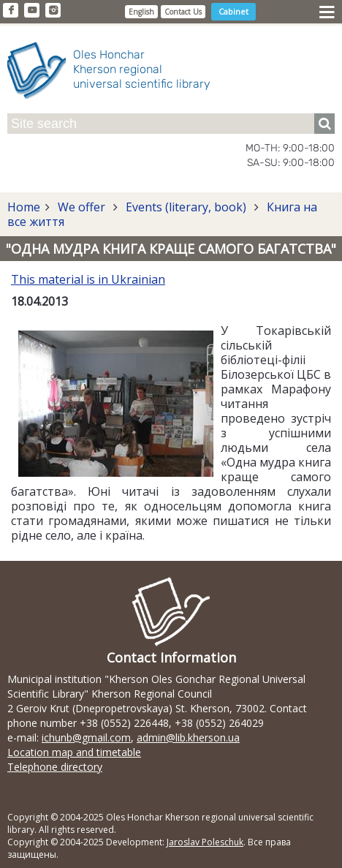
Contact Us (183, 12)
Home (24, 207)
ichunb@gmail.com (86, 737)
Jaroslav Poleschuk (205, 842)
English (141, 12)
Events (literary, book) (186, 207)
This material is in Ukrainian (88, 279)
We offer (81, 207)
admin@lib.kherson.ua (188, 737)
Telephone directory (55, 767)
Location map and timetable (74, 752)
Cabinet (233, 11)
